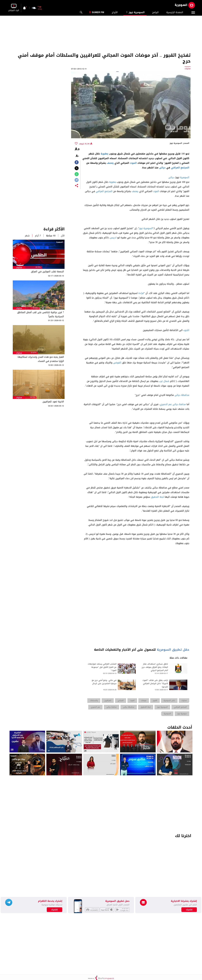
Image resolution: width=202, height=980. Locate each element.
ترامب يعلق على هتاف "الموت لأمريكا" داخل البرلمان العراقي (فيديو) (155, 684)
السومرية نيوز (135, 12)
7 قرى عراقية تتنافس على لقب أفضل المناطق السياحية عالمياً (41, 314)
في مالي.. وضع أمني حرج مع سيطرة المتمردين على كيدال (104, 682)
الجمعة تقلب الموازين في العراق (47, 272)
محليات (19, 268)
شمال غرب (164, 381)
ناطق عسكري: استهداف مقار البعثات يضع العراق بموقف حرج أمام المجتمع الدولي (155, 667)
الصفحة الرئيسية (175, 12)
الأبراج (115, 12)
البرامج (155, 12)
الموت (133, 163)
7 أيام (38, 236)
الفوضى (117, 363)
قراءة (141, 293)
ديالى (162, 168)
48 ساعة (51, 236)
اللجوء (186, 330)
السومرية (185, 177)
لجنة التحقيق (157, 497)
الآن (63, 236)
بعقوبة (104, 154)
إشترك (54, 910)
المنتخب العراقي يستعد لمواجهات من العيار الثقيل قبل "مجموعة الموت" (102, 667)
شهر (27, 236)
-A (77, 156)
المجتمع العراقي (180, 168)
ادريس (113, 238)
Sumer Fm (98, 12)
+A (77, 149)
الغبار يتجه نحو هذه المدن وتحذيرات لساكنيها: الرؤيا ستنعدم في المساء (41, 359)
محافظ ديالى (179, 404)
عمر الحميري (166, 404)
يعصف (110, 163)
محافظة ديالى (182, 395)
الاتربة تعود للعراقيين (53, 402)
